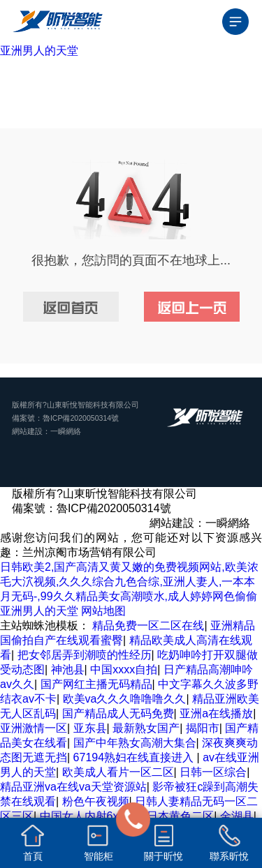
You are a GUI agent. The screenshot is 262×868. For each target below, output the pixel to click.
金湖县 (237, 816)
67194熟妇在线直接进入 (135, 757)
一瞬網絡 (66, 431)
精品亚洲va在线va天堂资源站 (73, 787)
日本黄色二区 (180, 816)
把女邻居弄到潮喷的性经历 (85, 655)
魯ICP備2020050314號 (81, 418)
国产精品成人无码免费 (118, 713)
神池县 (68, 669)
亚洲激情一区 (34, 728)
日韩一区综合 (213, 772)
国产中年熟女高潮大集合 (135, 743)
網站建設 (27, 431)
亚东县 (90, 728)
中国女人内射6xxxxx (90, 816)
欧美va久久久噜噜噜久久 (125, 699)
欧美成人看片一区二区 (118, 772)
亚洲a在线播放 (216, 713)
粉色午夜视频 (96, 801)
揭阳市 (203, 728)
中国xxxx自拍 (124, 669)
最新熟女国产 (146, 728)
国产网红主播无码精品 (96, 684)
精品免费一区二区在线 (148, 626)
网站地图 (103, 611)
